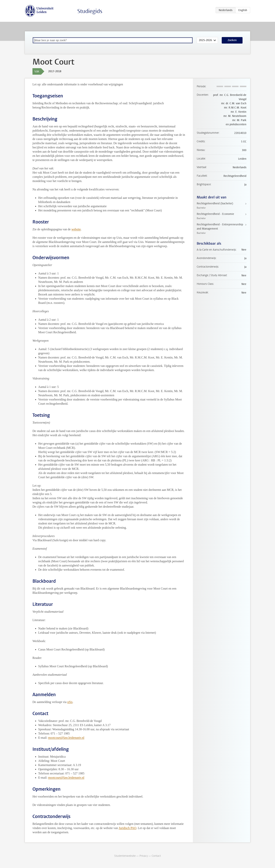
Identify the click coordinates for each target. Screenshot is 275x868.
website (76, 229)
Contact (156, 856)
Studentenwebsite (125, 856)
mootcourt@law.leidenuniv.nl (66, 738)
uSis (70, 702)
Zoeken (232, 40)
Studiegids (90, 11)
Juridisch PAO (127, 828)
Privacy (144, 856)
